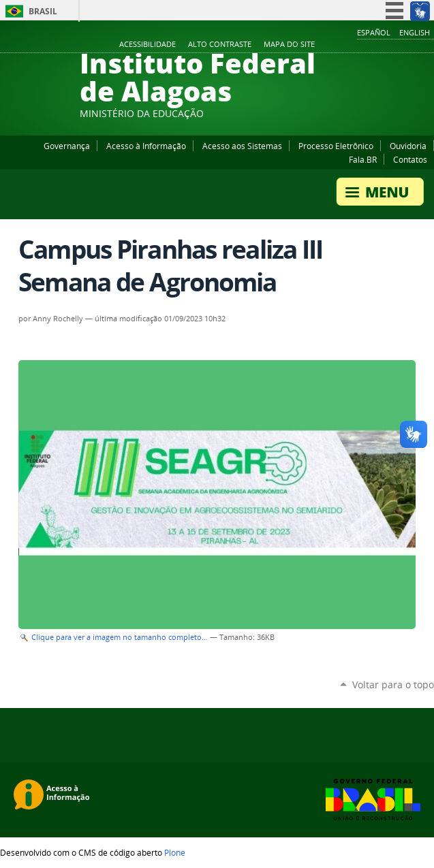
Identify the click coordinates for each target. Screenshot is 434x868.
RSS (427, 45)
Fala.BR (363, 159)
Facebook (359, 45)
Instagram (393, 45)
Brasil (43, 11)
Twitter (410, 45)
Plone (175, 852)
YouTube (376, 45)
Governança (67, 146)
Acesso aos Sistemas (242, 146)
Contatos (410, 159)
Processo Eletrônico (336, 146)
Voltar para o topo (393, 685)
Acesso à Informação (146, 146)
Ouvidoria (408, 146)
